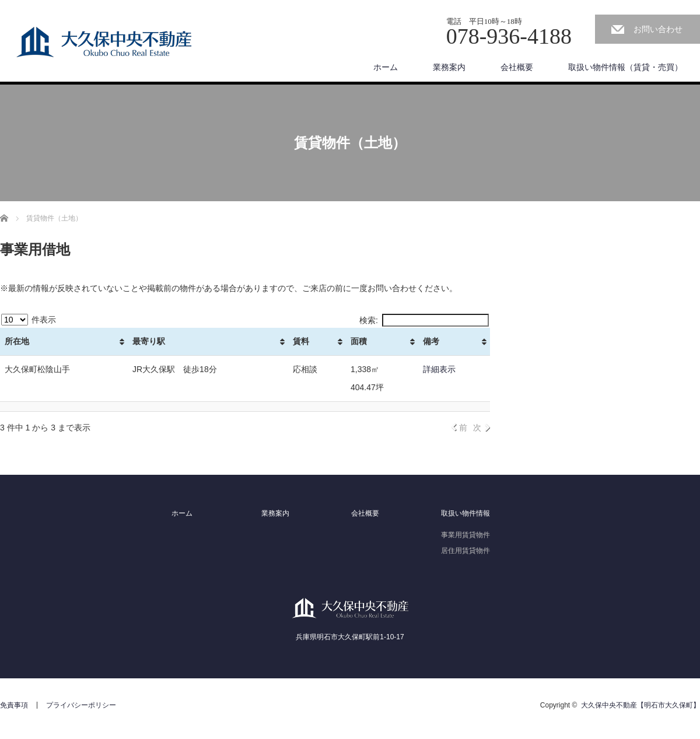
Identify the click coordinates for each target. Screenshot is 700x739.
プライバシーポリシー (81, 705)
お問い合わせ (658, 29)
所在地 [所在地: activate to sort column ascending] (17, 341)
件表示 (29, 320)
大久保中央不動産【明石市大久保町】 (640, 705)
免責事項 (14, 705)
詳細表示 (439, 369)
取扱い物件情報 (466, 513)
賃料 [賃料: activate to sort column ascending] (301, 341)
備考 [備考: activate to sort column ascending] (431, 341)
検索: (424, 320)
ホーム (386, 67)
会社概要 (517, 67)
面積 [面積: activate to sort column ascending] (359, 341)
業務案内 (449, 67)
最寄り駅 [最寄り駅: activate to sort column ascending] (149, 341)
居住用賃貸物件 (466, 551)
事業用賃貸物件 (466, 535)
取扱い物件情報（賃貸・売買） (625, 67)
